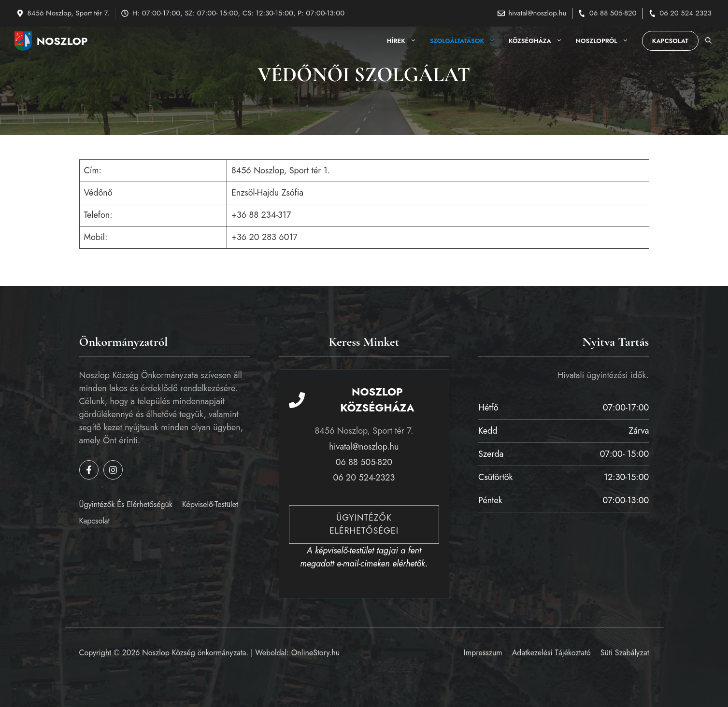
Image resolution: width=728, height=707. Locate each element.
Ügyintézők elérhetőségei (364, 524)
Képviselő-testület (210, 504)
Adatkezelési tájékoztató (551, 653)
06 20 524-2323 (364, 478)
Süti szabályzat (625, 653)
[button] (708, 41)
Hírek (405, 41)
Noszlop (62, 41)
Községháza (539, 41)
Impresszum (483, 653)
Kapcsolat (670, 41)
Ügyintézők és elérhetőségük (126, 504)
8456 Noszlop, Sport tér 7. (69, 13)
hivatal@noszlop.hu (537, 13)
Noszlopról (606, 41)
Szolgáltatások (466, 41)
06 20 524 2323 (685, 13)
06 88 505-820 (613, 13)
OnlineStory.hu (316, 653)
